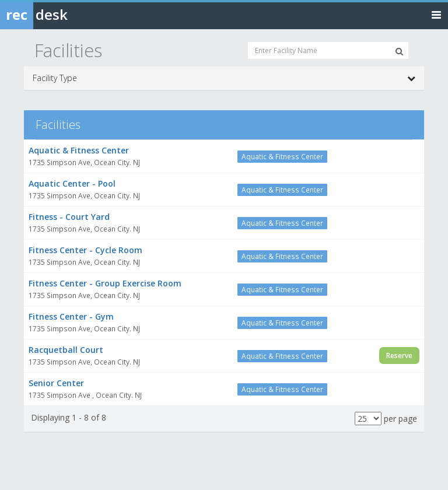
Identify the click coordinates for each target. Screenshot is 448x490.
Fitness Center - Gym (71, 316)
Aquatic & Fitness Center (79, 150)
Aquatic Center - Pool (72, 183)
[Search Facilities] (399, 51)
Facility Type (224, 78)
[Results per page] (368, 419)
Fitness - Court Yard (69, 217)
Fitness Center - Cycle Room (85, 250)
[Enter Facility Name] (328, 50)
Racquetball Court (66, 350)
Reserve (399, 356)
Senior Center (56, 383)
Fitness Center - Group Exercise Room (105, 283)
